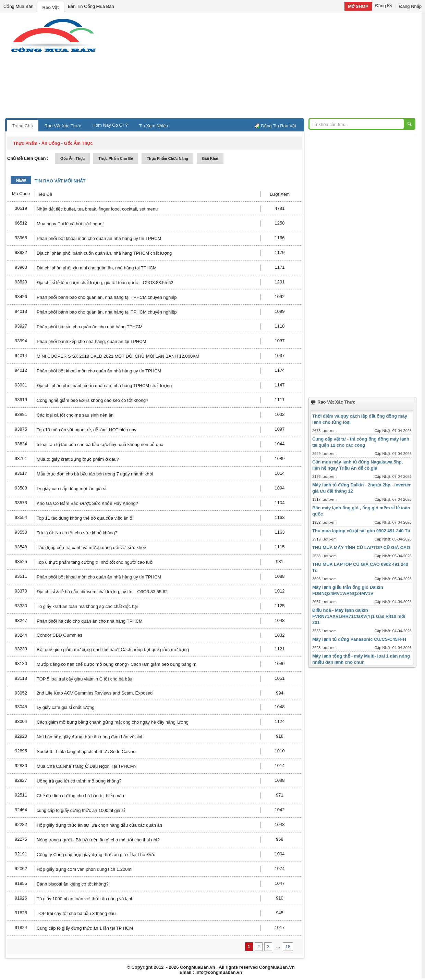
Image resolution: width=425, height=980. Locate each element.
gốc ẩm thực (72, 158)
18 (288, 947)
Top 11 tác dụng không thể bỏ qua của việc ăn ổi (85, 518)
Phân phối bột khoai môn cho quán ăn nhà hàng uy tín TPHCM (99, 238)
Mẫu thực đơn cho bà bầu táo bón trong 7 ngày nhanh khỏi (95, 474)
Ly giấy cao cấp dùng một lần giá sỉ (71, 489)
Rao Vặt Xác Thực (63, 126)
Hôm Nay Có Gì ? (110, 125)
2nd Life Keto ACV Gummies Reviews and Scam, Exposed (95, 693)
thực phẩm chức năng (167, 158)
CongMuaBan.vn (198, 967)
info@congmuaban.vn (219, 972)
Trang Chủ (23, 126)
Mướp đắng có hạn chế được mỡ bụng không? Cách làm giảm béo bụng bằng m (117, 664)
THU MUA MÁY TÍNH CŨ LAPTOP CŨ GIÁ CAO (361, 548)
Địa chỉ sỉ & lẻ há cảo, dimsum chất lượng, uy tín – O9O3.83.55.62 (102, 592)
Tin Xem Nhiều (153, 126)
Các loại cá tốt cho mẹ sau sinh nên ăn (75, 415)
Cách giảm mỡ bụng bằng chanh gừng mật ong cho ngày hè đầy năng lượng (113, 722)
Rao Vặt (51, 7)
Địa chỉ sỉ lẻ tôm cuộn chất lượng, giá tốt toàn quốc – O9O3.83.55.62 (105, 283)
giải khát (210, 158)
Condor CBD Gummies (59, 635)
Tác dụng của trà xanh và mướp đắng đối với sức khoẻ (91, 548)
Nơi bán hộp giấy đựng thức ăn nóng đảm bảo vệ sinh (90, 737)
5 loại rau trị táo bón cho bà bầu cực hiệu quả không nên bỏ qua (100, 444)
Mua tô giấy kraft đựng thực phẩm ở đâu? (78, 459)
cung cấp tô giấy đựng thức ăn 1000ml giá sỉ (81, 810)
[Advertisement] (271, 67)
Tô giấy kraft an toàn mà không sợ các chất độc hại (87, 606)
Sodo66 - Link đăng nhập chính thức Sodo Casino (86, 752)
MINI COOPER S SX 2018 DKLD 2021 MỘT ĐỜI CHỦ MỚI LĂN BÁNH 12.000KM (118, 356)
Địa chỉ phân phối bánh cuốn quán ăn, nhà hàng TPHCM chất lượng (104, 253)
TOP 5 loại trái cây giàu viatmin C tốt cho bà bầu (84, 679)
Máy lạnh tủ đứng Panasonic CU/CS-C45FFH (359, 639)
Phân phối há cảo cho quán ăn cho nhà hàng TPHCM (90, 327)
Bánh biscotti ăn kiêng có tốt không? (73, 884)
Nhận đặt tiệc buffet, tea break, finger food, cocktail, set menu (97, 209)
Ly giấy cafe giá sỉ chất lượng (66, 707)
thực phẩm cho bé (116, 158)
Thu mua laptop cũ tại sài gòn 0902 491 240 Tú (361, 531)
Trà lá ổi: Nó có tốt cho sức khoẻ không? (77, 533)
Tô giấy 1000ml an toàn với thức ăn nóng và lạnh (85, 899)
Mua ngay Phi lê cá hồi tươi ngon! (70, 224)
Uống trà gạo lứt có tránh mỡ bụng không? (79, 781)
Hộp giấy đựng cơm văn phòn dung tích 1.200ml (84, 869)
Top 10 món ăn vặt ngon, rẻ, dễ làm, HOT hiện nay (87, 430)
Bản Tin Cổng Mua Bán (91, 6)
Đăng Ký (384, 6)
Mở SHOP (358, 6)
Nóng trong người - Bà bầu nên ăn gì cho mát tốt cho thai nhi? (98, 840)
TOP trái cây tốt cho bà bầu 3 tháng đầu (76, 913)
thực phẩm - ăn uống (37, 143)
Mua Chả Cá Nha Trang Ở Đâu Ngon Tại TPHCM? (87, 766)
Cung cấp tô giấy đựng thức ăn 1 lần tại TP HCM (85, 928)
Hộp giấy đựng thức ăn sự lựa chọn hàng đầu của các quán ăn (99, 825)
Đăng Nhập (410, 6)
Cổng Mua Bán (19, 6)
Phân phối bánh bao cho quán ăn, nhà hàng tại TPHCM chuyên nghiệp (107, 297)
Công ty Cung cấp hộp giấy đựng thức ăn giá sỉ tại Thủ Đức (96, 855)
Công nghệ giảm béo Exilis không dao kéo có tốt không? (93, 400)
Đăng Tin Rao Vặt (279, 126)
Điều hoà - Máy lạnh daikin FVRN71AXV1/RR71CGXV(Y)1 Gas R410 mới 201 (359, 616)
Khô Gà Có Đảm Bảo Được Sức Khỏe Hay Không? (87, 503)
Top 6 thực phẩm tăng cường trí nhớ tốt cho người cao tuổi (95, 562)
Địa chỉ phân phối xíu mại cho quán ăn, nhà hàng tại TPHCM (97, 268)
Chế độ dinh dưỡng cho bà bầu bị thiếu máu (80, 796)
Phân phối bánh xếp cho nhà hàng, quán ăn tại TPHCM (92, 341)
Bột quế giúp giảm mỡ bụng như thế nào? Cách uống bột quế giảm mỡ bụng (113, 650)
